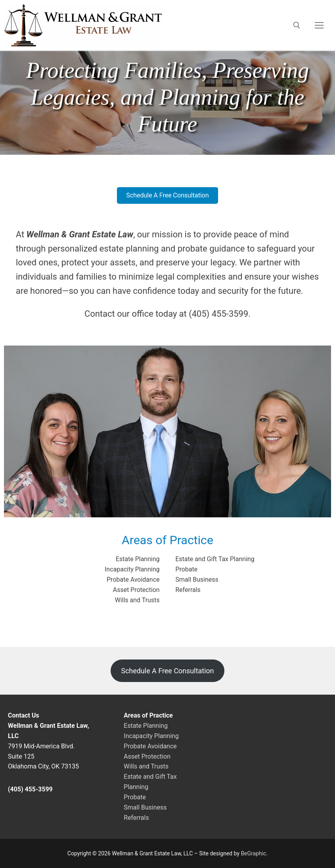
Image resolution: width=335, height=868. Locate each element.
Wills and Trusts (137, 600)
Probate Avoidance (133, 580)
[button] (168, 195)
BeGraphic (254, 853)
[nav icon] (319, 25)
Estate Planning (138, 559)
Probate (186, 569)
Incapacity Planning (132, 569)
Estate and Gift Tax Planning (215, 559)
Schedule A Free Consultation (167, 671)
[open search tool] (297, 25)
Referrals (188, 590)
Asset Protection (136, 590)
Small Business (197, 580)
